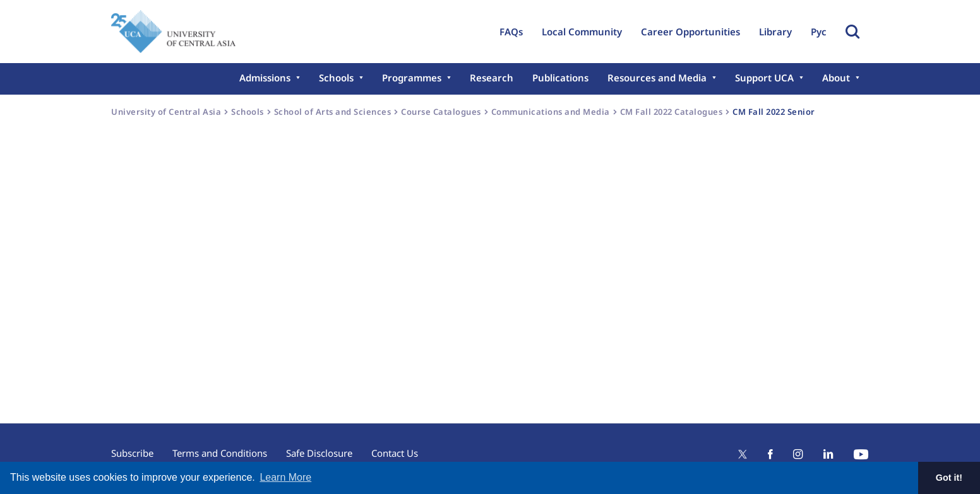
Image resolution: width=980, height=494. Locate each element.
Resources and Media (657, 78)
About (836, 78)
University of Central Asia (166, 112)
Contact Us (395, 453)
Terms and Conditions (220, 453)
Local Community (582, 32)
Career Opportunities (690, 32)
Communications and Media (551, 112)
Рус (819, 32)
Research (492, 78)
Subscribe (132, 453)
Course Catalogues (441, 112)
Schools (336, 78)
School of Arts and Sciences (333, 112)
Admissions (265, 78)
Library (775, 32)
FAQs (511, 32)
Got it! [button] (949, 478)
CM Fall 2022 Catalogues (672, 112)
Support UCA (764, 78)
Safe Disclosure (319, 453)
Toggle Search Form (852, 32)
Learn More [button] (285, 477)
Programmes (412, 78)
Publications (560, 78)
